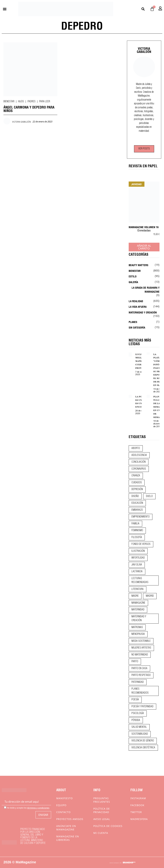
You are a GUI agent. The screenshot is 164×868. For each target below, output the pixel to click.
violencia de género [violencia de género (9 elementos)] (143, 741)
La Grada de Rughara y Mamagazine (146, 289)
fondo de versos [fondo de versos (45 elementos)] (141, 544)
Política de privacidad (102, 810)
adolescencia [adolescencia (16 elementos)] (139, 455)
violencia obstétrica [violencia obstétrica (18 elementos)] (143, 748)
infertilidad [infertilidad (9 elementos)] (138, 558)
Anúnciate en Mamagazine (66, 828)
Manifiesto (65, 798)
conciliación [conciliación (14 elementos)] (139, 462)
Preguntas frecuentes (102, 800)
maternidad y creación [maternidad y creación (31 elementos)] (139, 619)
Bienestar (9, 102)
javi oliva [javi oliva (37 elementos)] (137, 565)
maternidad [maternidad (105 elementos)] (138, 610)
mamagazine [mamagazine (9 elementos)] (138, 603)
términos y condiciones (38, 808)
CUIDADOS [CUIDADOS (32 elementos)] (137, 483)
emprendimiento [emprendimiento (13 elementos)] (141, 517)
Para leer (45, 102)
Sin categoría (137, 327)
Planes (133, 322)
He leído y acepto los (27, 808)
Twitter (136, 812)
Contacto (63, 812)
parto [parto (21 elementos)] (135, 662)
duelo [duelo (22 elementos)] (149, 496)
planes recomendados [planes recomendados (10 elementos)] (140, 691)
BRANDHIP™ (129, 863)
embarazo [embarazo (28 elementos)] (137, 510)
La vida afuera (138, 306)
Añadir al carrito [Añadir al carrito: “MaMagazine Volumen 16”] (144, 247)
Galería (133, 282)
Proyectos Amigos (70, 819)
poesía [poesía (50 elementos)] (135, 700)
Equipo (61, 805)
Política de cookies (108, 826)
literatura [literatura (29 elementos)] (138, 589)
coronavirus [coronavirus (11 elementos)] (139, 469)
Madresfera (139, 819)
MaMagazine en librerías (68, 838)
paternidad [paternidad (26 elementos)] (138, 682)
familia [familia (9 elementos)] (135, 524)
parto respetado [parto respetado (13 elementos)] (141, 675)
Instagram (138, 798)
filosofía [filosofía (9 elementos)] (137, 537)
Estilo (133, 276)
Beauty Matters (138, 265)
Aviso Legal (102, 819)
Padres (32, 102)
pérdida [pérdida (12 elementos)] (136, 720)
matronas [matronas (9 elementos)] (137, 627)
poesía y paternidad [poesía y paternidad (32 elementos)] (142, 707)
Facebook (137, 805)
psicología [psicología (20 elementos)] (138, 713)
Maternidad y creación (143, 312)
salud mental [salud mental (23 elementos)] (139, 727)
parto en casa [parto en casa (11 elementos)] (139, 668)
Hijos (21, 102)
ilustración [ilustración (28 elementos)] (138, 551)
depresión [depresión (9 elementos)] (137, 489)
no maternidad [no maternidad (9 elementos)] (140, 655)
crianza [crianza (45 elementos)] (136, 476)
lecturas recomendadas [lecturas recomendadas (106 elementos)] (140, 580)
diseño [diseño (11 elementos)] (135, 496)
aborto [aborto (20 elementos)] (136, 448)
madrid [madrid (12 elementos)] (150, 596)
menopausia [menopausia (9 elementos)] (138, 634)
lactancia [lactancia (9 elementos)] (137, 572)
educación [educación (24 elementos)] (137, 503)
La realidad (136, 301)
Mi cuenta (101, 833)
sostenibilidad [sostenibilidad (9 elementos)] (140, 734)
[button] (5, 9)
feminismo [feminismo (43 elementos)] (137, 530)
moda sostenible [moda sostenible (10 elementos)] (141, 641)
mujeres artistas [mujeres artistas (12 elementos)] (141, 648)
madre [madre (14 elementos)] (135, 596)
